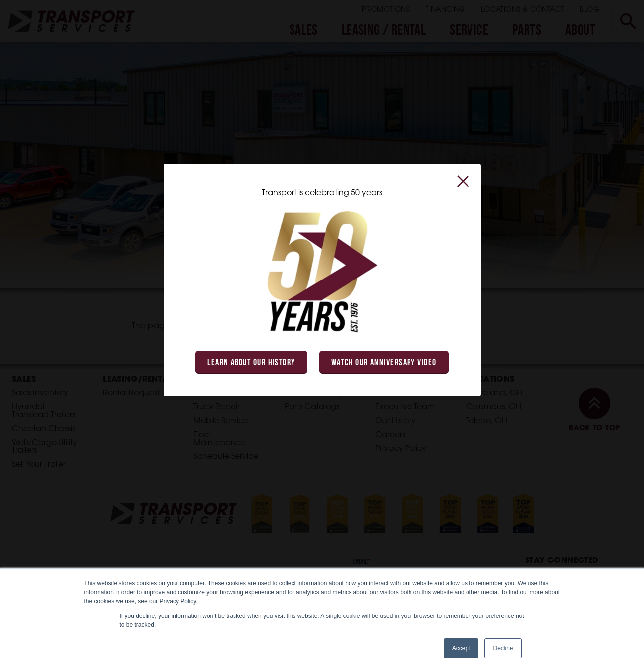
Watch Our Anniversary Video (384, 363)
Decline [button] (503, 648)
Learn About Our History (251, 363)
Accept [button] (461, 648)
